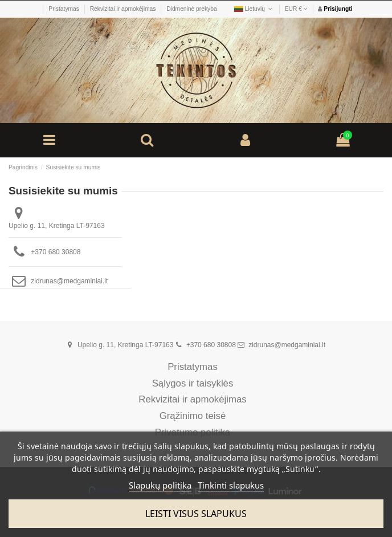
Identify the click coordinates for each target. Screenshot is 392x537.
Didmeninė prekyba (191, 9)
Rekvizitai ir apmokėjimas (124, 9)
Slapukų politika (160, 485)
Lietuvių (254, 9)
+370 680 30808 (56, 252)
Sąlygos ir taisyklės (193, 384)
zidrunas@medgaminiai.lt (69, 281)
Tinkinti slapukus (231, 485)
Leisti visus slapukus (196, 514)
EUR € (296, 9)
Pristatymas (64, 9)
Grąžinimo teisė (193, 416)
